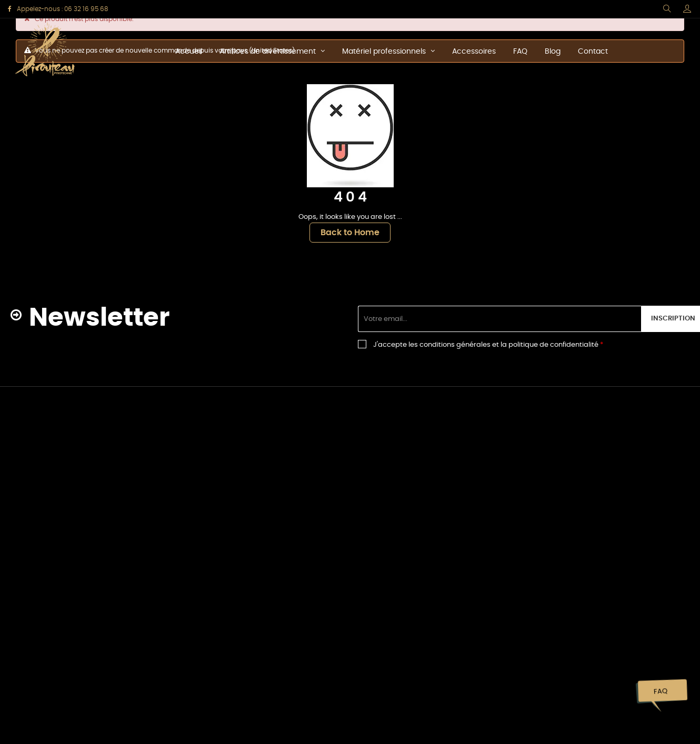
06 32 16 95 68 (86, 9)
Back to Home (350, 233)
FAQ (660, 692)
